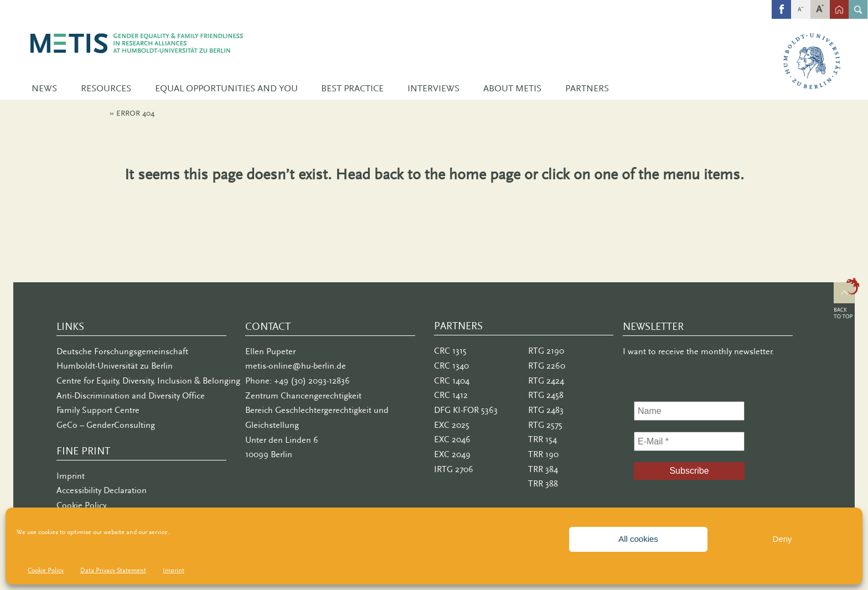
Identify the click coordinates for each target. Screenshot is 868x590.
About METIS (512, 88)
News (44, 88)
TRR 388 (543, 484)
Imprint (174, 570)
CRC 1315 (450, 351)
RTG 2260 (547, 366)
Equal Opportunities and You (226, 88)
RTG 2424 (546, 381)
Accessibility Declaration (102, 490)
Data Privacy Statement (113, 570)
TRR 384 (543, 469)
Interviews (433, 88)
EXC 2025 (452, 425)
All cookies (638, 539)
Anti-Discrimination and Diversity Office (131, 396)
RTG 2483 (546, 410)
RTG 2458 (546, 395)
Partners (587, 88)
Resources (106, 88)
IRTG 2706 (454, 469)
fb (781, 5)
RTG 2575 (545, 425)
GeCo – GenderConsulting (106, 425)
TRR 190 (543, 454)
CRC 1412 (451, 395)
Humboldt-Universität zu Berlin (115, 366)
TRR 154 (542, 439)
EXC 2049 (452, 454)
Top (847, 300)
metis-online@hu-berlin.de (296, 366)
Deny (782, 539)
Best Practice (352, 88)
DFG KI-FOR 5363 (466, 410)
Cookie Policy (46, 570)
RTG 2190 (546, 351)
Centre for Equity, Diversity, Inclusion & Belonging (148, 381)
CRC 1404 (452, 381)
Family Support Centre (98, 410)
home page (485, 174)
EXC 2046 (452, 439)
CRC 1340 (451, 366)
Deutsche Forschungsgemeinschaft (122, 351)
